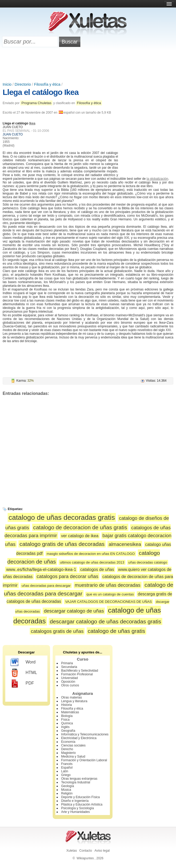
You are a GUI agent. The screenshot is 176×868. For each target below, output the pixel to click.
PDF (22, 683)
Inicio (7, 84)
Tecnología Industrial (76, 782)
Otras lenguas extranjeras (79, 779)
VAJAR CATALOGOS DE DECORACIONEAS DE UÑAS (108, 602)
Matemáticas (70, 712)
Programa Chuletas (36, 103)
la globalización (157, 179)
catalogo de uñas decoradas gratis (62, 517)
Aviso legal (102, 851)
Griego (66, 775)
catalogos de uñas (97, 569)
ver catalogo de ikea (80, 536)
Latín (65, 771)
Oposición (68, 682)
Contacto (86, 851)
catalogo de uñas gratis (116, 631)
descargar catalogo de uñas (74, 611)
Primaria (67, 663)
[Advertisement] (88, 65)
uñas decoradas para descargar (46, 586)
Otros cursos (70, 685)
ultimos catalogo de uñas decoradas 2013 (92, 562)
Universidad (69, 678)
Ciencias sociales (73, 745)
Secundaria (69, 667)
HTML (24, 673)
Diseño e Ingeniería (75, 801)
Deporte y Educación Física (80, 797)
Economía (68, 742)
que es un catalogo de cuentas (110, 594)
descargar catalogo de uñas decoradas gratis (105, 621)
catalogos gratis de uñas (57, 631)
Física (65, 720)
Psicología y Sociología (77, 808)
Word (23, 662)
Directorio (23, 84)
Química (67, 723)
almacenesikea (125, 544)
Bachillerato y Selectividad (80, 671)
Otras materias (72, 697)
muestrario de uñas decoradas (108, 585)
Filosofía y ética (47, 84)
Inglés (65, 727)
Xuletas (72, 851)
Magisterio (68, 753)
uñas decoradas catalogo (148, 562)
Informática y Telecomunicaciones (85, 734)
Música (66, 790)
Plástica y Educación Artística (82, 804)
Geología (68, 786)
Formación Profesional (77, 674)
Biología (67, 716)
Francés (67, 764)
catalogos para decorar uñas (67, 576)
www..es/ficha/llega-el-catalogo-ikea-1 (41, 569)
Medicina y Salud (73, 757)
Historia (67, 705)
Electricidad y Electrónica (79, 738)
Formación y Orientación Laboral (84, 760)
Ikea (32, 123)
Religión (67, 793)
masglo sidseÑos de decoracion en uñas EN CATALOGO (91, 554)
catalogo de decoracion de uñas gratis (80, 527)
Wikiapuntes (85, 858)
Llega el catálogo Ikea (41, 92)
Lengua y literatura (74, 701)
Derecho (67, 749)
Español (67, 768)
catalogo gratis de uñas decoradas (62, 544)
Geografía (68, 731)
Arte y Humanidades (75, 812)
